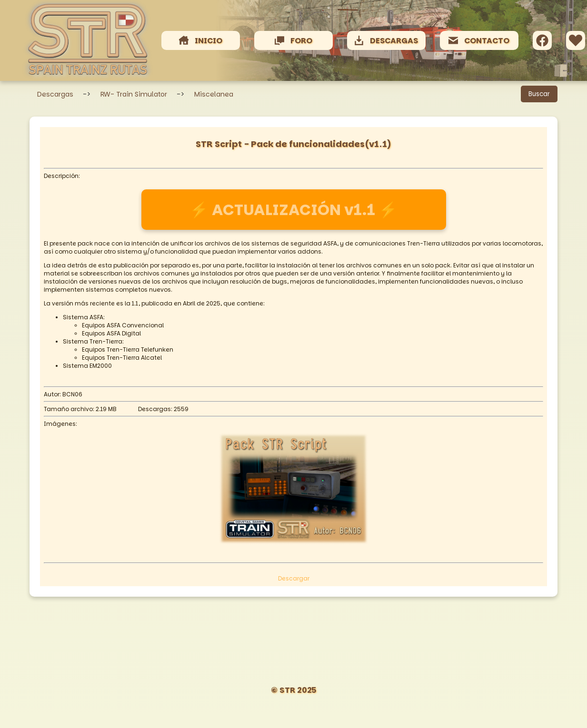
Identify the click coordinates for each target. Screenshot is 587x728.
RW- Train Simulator (134, 94)
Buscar (539, 94)
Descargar (294, 578)
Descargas (55, 94)
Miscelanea (214, 94)
